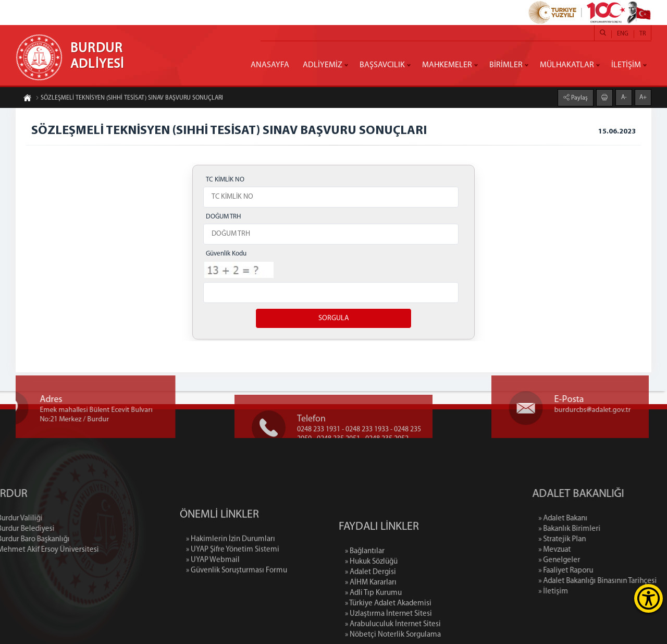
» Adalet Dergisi (370, 618)
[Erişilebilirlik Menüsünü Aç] (649, 598)
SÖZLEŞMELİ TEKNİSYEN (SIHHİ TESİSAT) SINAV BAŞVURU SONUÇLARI (129, 99)
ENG (623, 34)
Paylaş (579, 98)
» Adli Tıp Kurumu (373, 639)
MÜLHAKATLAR (567, 65)
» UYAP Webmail (213, 588)
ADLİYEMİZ (323, 65)
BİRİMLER (506, 65)
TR (643, 34)
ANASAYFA (270, 65)
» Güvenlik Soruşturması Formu (237, 599)
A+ (643, 97)
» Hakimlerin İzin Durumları (231, 568)
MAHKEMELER (447, 65)
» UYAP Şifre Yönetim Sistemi (233, 578)
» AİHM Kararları (371, 628)
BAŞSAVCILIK (382, 65)
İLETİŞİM (626, 65)
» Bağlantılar (365, 597)
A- (624, 97)
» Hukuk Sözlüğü (371, 607)
